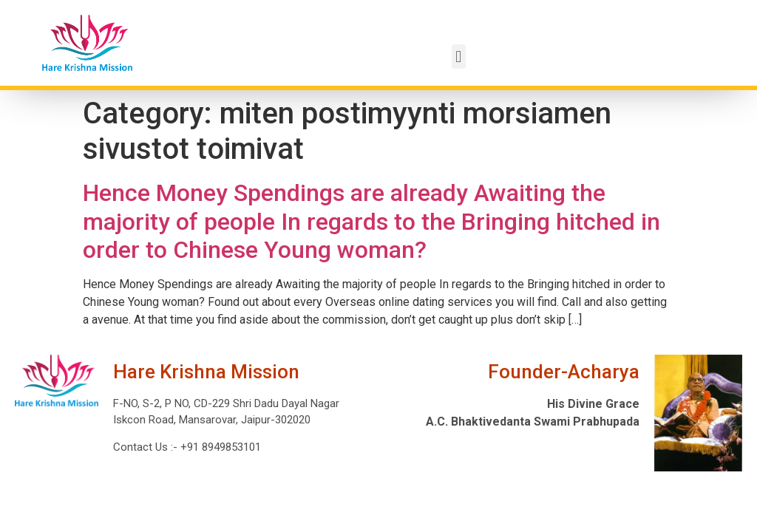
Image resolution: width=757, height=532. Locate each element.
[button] (459, 57)
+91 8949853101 (219, 447)
